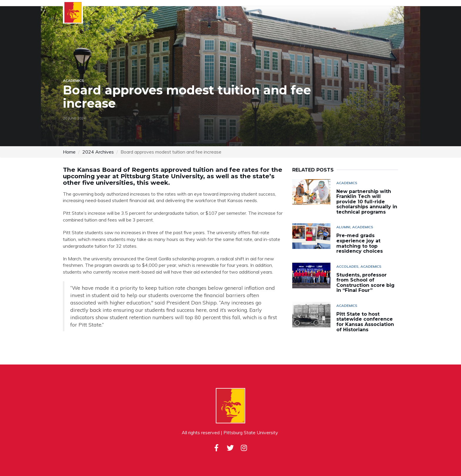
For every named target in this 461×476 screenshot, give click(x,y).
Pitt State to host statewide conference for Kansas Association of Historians (365, 322)
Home (69, 152)
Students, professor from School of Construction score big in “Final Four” (365, 283)
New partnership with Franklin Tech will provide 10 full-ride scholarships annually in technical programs (367, 202)
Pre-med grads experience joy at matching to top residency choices (361, 243)
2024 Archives (98, 152)
